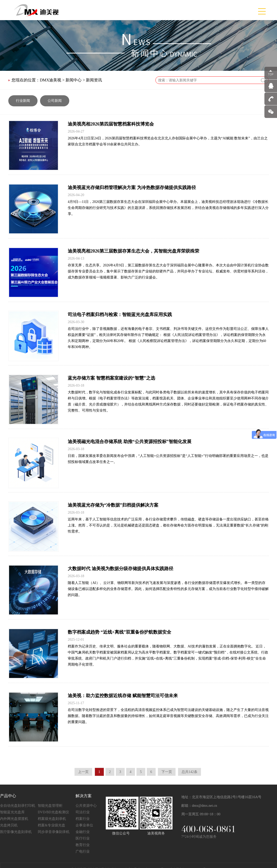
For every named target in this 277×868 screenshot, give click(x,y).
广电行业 (83, 851)
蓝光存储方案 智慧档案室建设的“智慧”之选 (111, 378)
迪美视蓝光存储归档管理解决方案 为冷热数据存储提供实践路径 (132, 188)
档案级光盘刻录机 (52, 819)
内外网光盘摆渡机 (14, 819)
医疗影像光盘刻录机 (16, 832)
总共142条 (189, 772)
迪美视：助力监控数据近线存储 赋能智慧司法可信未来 (123, 696)
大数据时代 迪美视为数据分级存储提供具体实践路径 (120, 569)
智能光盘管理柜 (50, 806)
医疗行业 (83, 838)
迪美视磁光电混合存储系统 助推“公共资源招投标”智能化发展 (130, 442)
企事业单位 (84, 825)
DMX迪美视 (50, 80)
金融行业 (83, 832)
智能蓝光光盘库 (12, 812)
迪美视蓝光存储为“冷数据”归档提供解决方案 (113, 505)
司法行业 (83, 812)
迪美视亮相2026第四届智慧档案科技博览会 (111, 124)
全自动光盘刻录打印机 (18, 806)
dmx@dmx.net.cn (204, 806)
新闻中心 (74, 80)
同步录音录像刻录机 (54, 832)
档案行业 (83, 819)
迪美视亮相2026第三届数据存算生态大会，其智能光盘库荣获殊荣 (133, 251)
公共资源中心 (86, 806)
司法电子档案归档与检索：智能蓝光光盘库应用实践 (120, 315)
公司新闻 (55, 101)
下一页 (167, 772)
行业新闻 (23, 101)
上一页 (83, 772)
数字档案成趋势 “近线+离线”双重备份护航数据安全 (119, 632)
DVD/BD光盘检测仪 (53, 812)
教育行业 (83, 845)
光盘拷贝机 (9, 825)
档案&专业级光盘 (51, 825)
